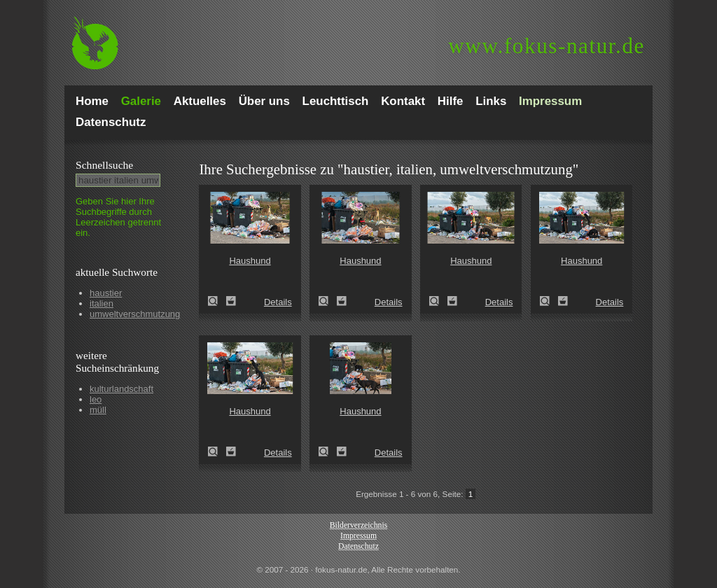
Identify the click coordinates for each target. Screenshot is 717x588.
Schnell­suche (104, 165)
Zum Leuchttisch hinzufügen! (231, 301)
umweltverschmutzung (135, 314)
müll (98, 410)
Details (278, 302)
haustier (106, 293)
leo (96, 399)
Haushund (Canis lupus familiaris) (217, 301)
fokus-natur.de (547, 46)
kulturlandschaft (121, 389)
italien (102, 303)
